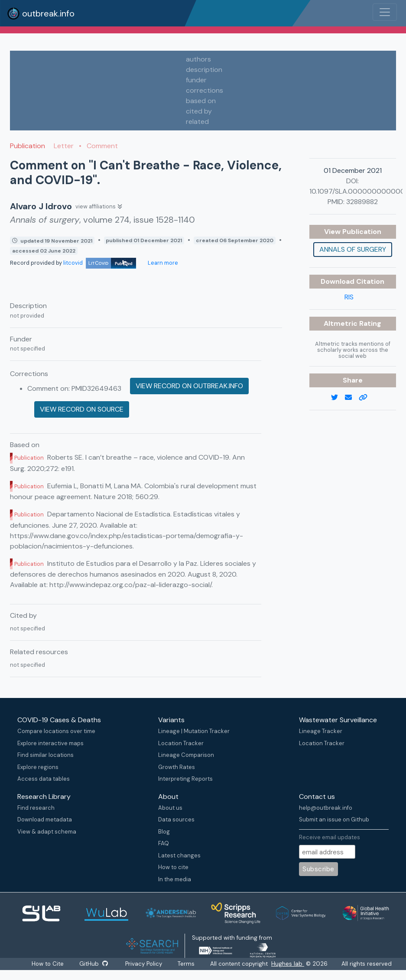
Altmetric (341, 323)
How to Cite (48, 964)
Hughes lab (288, 964)
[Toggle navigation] (385, 12)
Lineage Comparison (186, 755)
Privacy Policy (144, 964)
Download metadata (45, 819)
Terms (187, 964)
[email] (352, 398)
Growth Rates (177, 767)
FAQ (164, 843)
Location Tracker (181, 743)
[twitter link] (338, 398)
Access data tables (44, 779)
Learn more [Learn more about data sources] (162, 263)
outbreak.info (41, 13)
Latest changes (179, 855)
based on (201, 101)
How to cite (173, 867)
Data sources (176, 819)
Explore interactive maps (50, 743)
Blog (164, 832)
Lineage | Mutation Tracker (194, 731)
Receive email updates (330, 837)
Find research (36, 808)
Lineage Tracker (321, 731)
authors (198, 59)
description (204, 70)
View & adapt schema (47, 832)
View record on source (82, 409)
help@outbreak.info (326, 808)
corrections (205, 90)
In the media (175, 879)
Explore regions (38, 767)
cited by (199, 111)
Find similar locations (45, 755)
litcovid (100, 263)
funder (196, 80)
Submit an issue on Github (334, 819)
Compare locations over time (56, 731)
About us (170, 808)
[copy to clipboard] (367, 398)
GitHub (94, 964)
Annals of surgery (353, 249)
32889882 (362, 202)
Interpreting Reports (185, 779)
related (197, 122)
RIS (349, 297)
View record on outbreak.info (189, 386)
